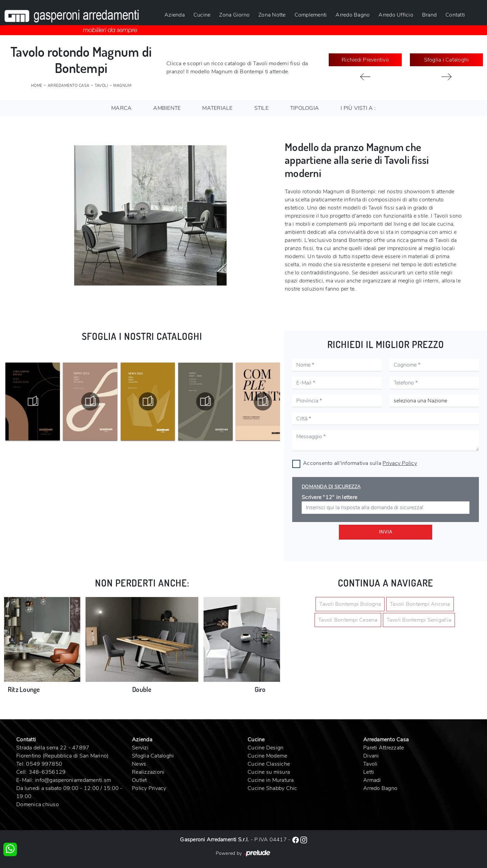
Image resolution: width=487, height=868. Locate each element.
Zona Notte (272, 15)
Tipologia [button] (305, 108)
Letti (369, 772)
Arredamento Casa (69, 86)
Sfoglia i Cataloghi (447, 60)
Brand (429, 15)
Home (37, 86)
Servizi (140, 748)
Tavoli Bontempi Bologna (350, 604)
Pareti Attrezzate (384, 748)
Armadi (372, 780)
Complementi (311, 15)
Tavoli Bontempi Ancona (420, 604)
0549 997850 (44, 764)
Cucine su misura (269, 772)
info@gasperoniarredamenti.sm (73, 780)
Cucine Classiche (269, 764)
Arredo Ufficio (396, 15)
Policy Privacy (149, 788)
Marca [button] (121, 108)
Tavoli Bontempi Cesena (348, 620)
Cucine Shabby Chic (272, 788)
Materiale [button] (217, 108)
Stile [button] (261, 108)
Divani (371, 756)
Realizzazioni (148, 772)
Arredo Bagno (353, 15)
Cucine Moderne (268, 756)
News (139, 764)
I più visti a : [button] (358, 108)
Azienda (175, 15)
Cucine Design (265, 748)
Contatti (455, 15)
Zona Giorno (234, 15)
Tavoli (101, 86)
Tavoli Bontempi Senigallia (419, 620)
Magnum (122, 86)
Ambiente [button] (167, 108)
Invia (386, 532)
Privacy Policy (400, 463)
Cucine (202, 15)
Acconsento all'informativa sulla (360, 463)
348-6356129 (47, 772)
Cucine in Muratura (271, 780)
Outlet (140, 780)
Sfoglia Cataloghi (153, 756)
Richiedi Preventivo (365, 60)
